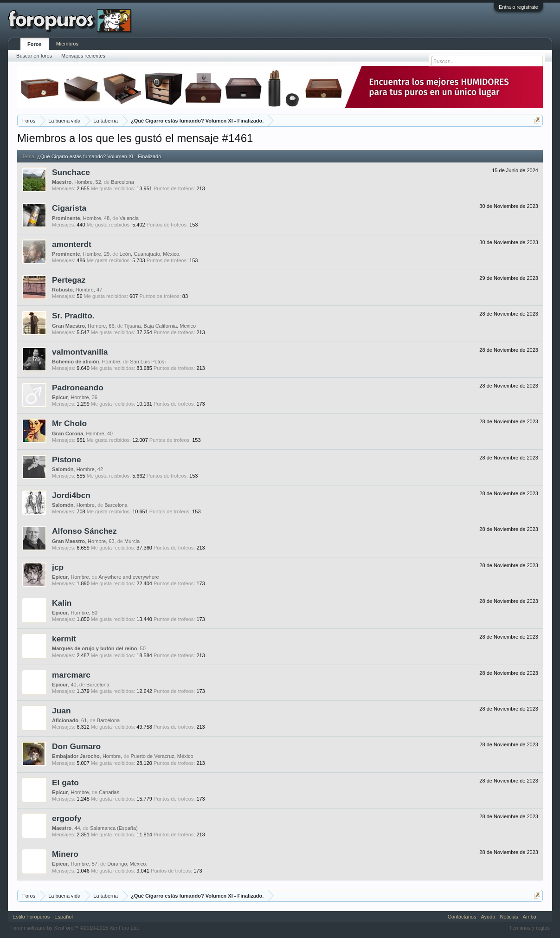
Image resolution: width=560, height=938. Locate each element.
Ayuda (488, 917)
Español (64, 917)
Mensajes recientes (83, 56)
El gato (65, 783)
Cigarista (69, 208)
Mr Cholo (69, 423)
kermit (64, 639)
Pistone (67, 459)
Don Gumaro (76, 746)
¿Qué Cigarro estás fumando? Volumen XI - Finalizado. (100, 156)
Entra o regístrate (518, 7)
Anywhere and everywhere (129, 577)
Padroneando (78, 388)
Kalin (62, 603)
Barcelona (122, 182)
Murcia (132, 541)
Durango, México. (127, 864)
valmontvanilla (80, 352)
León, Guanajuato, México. (150, 254)
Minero (65, 854)
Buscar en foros (34, 56)
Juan (61, 711)
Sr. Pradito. (73, 316)
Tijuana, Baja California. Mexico (160, 326)
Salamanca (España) (114, 828)
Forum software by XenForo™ (75, 928)
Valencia (129, 218)
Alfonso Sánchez (84, 531)
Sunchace (71, 172)
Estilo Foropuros (31, 917)
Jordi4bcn (71, 495)
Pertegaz (69, 280)
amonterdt (72, 244)
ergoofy (67, 818)
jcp (58, 567)
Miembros (67, 44)
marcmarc (71, 675)
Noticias (509, 917)
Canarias (109, 792)
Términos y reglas (530, 928)
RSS (544, 917)
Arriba (530, 917)
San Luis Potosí (148, 362)
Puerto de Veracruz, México (162, 756)
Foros (35, 44)
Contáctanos (462, 917)
